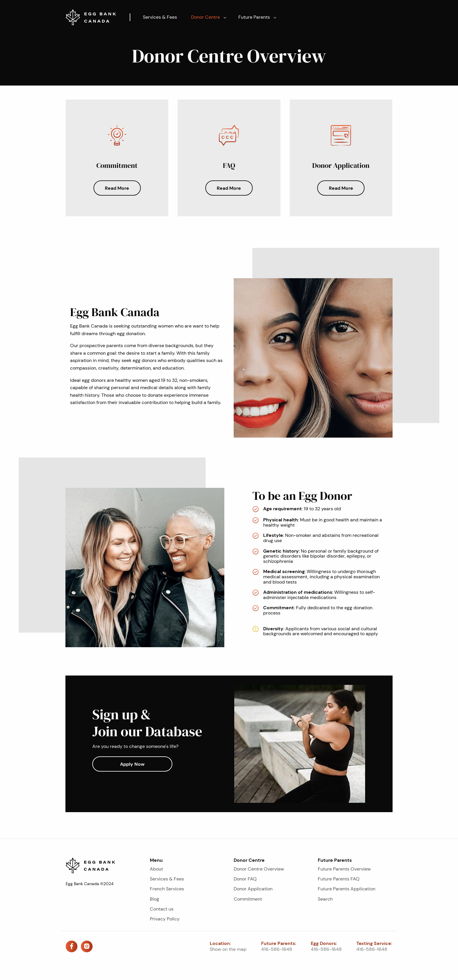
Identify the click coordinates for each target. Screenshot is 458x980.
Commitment (248, 899)
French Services (167, 889)
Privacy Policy (165, 919)
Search (325, 899)
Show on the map (228, 949)
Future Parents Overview (344, 869)
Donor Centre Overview (259, 869)
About (156, 869)
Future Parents (254, 17)
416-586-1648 (277, 949)
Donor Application (253, 889)
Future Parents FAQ (339, 879)
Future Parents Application (347, 889)
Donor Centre (205, 17)
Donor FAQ (245, 879)
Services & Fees (160, 17)
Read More (117, 188)
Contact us (162, 909)
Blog (155, 899)
